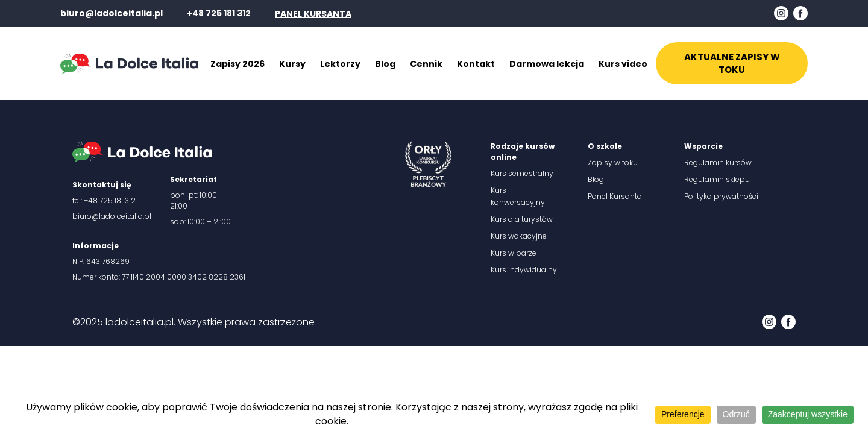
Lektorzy (340, 64)
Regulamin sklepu (717, 179)
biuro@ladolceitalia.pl (112, 13)
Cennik (426, 64)
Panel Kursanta (615, 196)
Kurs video (623, 64)
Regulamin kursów (718, 162)
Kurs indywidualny (524, 270)
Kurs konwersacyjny (518, 196)
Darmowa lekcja (547, 64)
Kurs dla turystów (522, 219)
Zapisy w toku (613, 162)
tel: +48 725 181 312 (104, 200)
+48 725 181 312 (219, 13)
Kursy (292, 64)
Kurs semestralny (522, 173)
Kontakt (476, 64)
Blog (385, 64)
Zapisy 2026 (237, 64)
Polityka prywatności (721, 196)
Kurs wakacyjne (519, 236)
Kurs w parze (514, 253)
